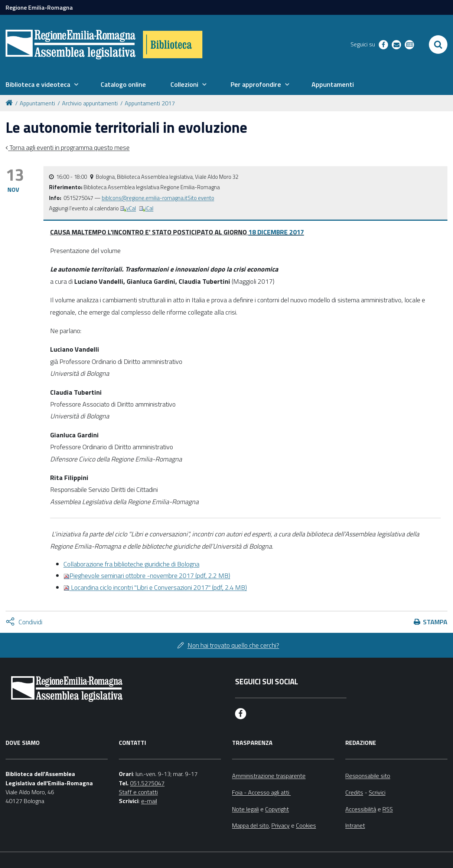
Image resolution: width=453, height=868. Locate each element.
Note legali (245, 809)
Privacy (281, 825)
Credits (354, 792)
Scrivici (377, 792)
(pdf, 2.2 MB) (147, 576)
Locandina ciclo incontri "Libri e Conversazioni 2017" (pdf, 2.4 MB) (155, 587)
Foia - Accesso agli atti (261, 792)
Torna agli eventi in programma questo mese (69, 147)
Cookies (306, 825)
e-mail (149, 801)
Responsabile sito (368, 776)
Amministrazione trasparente (269, 776)
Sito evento (201, 198)
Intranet (355, 825)
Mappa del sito (250, 825)
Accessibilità (361, 809)
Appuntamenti (37, 103)
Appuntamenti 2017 (150, 103)
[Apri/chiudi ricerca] (438, 45)
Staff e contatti (138, 792)
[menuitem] (42, 85)
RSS (388, 809)
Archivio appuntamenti (90, 103)
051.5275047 (147, 783)
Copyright (277, 809)
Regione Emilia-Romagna (39, 7)
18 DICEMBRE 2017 (276, 232)
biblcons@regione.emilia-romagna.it (145, 198)
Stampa (435, 622)
